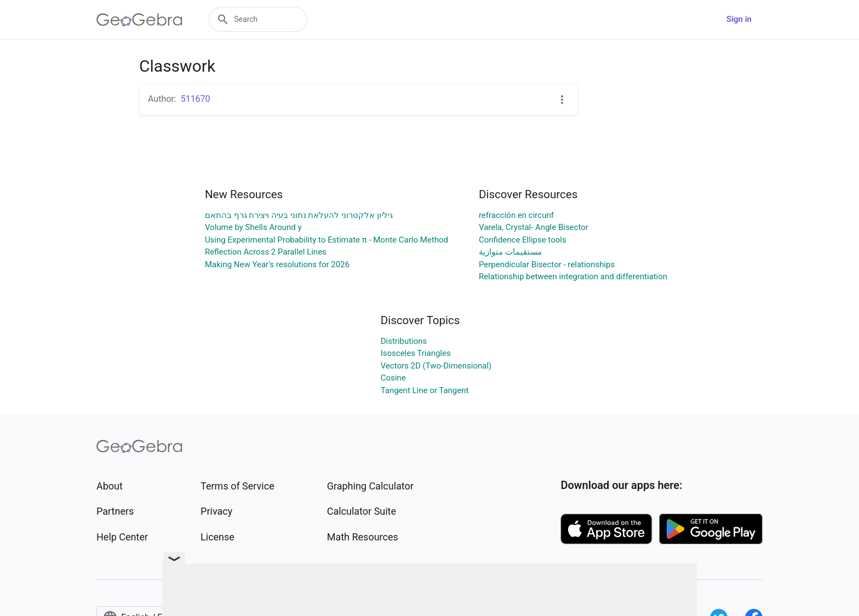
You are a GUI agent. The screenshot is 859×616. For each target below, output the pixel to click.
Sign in (739, 19)
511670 (196, 99)
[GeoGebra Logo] (139, 20)
